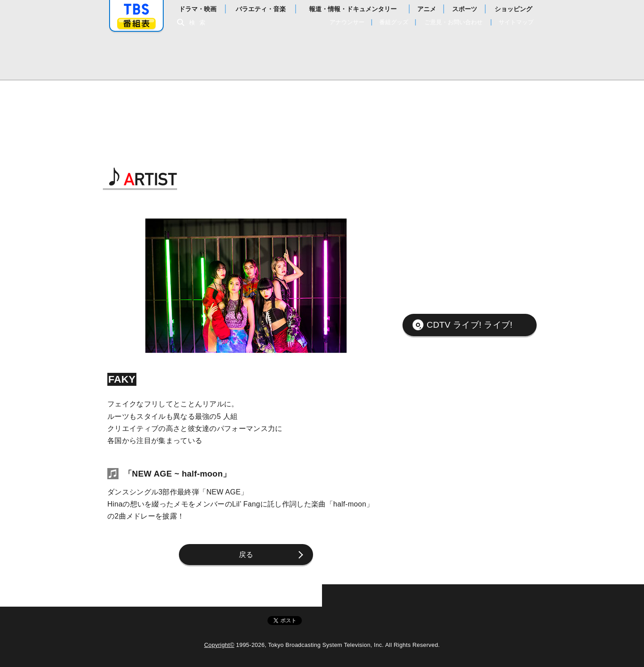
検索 (199, 23)
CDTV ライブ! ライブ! (470, 325)
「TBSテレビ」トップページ (136, 9)
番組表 (136, 23)
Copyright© (219, 645)
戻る (246, 555)
